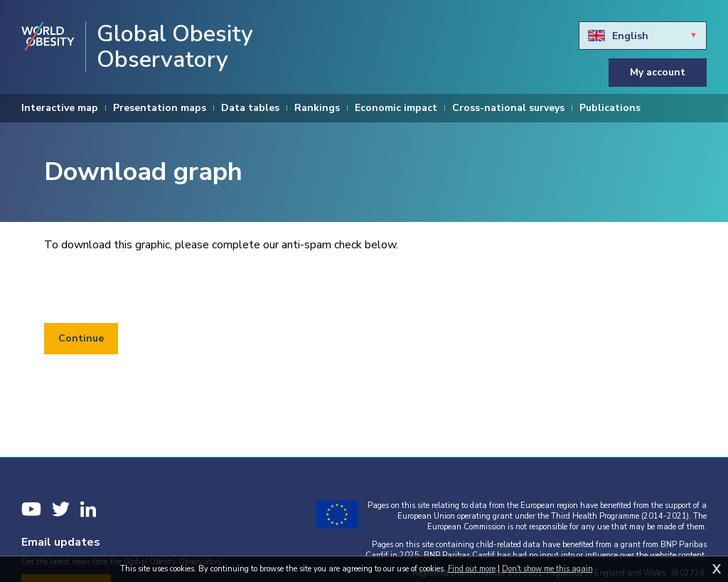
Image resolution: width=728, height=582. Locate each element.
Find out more (472, 569)
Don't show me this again (547, 569)
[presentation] (152, 288)
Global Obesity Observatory (175, 47)
